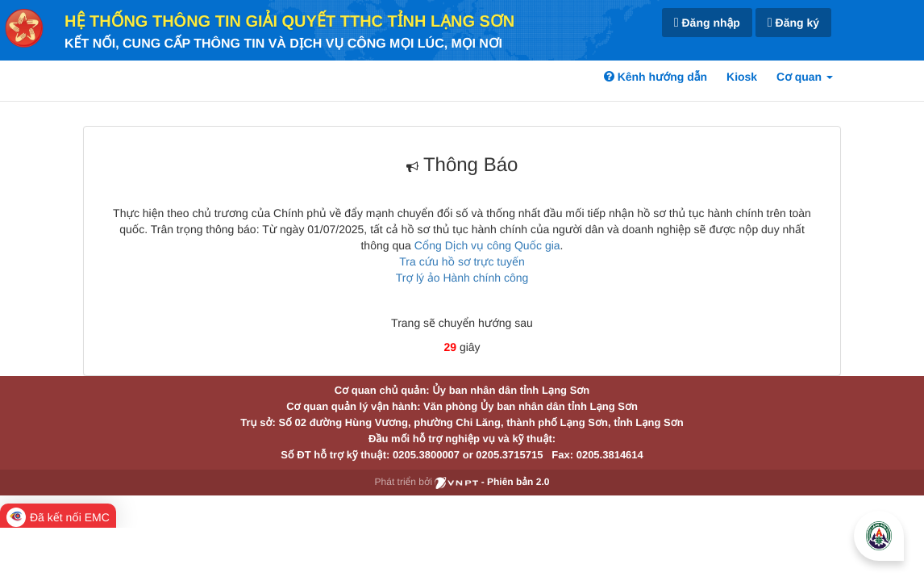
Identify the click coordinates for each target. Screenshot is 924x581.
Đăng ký (793, 23)
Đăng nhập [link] (707, 23)
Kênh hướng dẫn (656, 77)
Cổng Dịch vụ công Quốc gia (487, 245)
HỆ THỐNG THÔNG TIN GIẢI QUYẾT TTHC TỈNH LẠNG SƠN (289, 22)
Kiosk (742, 77)
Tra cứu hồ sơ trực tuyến (462, 261)
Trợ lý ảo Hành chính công (462, 278)
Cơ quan (805, 77)
